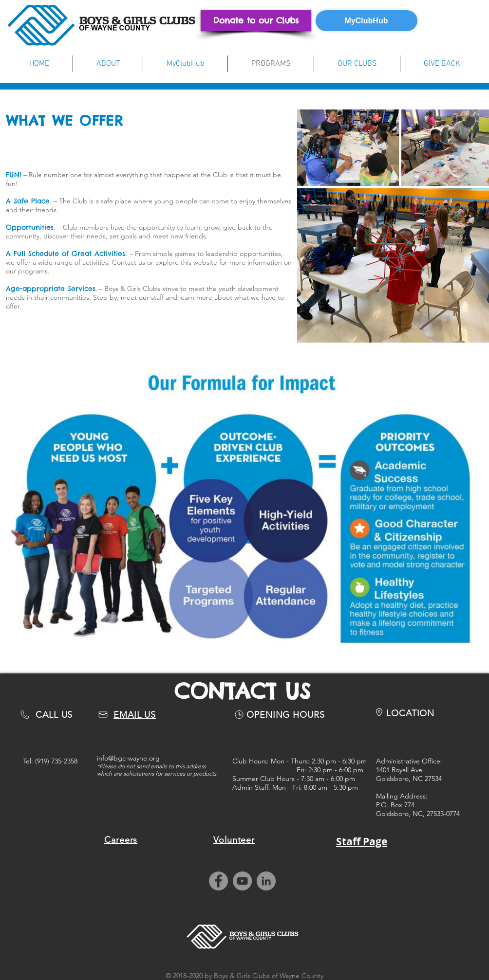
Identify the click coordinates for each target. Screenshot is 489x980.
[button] (108, 64)
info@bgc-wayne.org (128, 758)
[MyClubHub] (367, 21)
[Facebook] (218, 881)
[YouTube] (242, 881)
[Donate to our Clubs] (256, 21)
